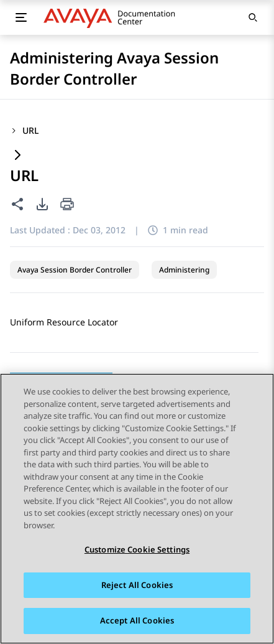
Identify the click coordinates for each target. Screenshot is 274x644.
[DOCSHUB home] (113, 17)
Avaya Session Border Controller (75, 270)
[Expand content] (17, 156)
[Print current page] (67, 205)
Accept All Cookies (137, 620)
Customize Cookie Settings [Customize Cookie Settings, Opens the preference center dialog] (137, 549)
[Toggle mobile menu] (21, 17)
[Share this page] (17, 204)
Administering (184, 270)
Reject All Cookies (137, 585)
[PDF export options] (42, 204)
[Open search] (253, 17)
